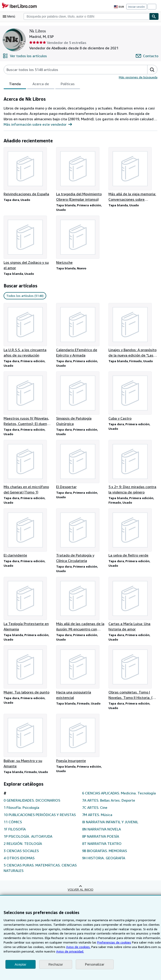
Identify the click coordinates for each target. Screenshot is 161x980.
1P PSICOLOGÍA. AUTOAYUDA (29, 845)
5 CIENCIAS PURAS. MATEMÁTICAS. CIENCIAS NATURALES (35, 877)
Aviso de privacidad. (68, 951)
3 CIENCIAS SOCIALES (23, 860)
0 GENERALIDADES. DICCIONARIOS (35, 804)
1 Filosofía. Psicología (21, 811)
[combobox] (86, 16)
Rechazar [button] (56, 964)
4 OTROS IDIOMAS (20, 867)
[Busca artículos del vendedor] (71, 70)
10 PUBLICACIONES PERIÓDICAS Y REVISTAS (34, 821)
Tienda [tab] (14, 85)
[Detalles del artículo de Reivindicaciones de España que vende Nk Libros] (28, 172)
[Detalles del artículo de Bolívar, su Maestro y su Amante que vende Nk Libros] (28, 745)
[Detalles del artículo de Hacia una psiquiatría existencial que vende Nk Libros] (81, 676)
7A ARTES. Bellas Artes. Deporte (109, 809)
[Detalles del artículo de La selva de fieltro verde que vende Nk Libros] (133, 535)
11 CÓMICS (13, 831)
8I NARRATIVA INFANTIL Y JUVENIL (112, 831)
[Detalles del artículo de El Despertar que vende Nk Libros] (81, 466)
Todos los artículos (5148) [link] (24, 296)
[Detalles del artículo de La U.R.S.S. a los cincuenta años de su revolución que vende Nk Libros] (28, 331)
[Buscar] (154, 16)
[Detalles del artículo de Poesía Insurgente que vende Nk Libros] (81, 742)
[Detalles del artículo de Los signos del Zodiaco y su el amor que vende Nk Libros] (28, 243)
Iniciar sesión (137, 7)
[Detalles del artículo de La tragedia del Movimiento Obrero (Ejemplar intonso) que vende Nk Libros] (81, 175)
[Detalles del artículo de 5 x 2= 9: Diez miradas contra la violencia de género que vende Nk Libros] (133, 469)
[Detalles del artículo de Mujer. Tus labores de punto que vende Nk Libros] (28, 673)
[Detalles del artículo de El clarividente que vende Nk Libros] (28, 535)
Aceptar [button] (21, 964)
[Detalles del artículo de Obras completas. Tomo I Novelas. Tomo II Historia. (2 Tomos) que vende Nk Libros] (133, 676)
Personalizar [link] (94, 964)
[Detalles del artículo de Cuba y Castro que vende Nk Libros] (133, 397)
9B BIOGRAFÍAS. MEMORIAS (107, 860)
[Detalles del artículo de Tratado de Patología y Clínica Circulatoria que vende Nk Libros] (81, 538)
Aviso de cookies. (76, 947)
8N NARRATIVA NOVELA (103, 838)
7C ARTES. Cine (95, 816)
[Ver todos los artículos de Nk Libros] (24, 56)
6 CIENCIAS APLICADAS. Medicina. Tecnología (111, 799)
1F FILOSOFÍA (16, 838)
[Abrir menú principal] (10, 16)
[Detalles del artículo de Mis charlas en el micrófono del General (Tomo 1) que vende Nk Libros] (28, 469)
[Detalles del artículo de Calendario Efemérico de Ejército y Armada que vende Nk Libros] (81, 331)
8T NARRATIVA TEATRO (102, 852)
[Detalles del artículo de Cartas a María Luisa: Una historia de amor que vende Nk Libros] (133, 607)
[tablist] (41, 84)
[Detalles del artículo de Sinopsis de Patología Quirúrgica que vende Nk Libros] (81, 400)
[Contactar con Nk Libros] (147, 56)
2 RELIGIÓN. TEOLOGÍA (24, 852)
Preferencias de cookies (112, 942)
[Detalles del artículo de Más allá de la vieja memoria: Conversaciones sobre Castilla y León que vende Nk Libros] (133, 175)
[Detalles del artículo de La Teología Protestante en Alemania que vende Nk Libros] (28, 607)
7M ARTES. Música (98, 824)
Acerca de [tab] (40, 85)
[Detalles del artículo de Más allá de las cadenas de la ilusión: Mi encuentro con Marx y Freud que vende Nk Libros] (81, 607)
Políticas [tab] (66, 85)
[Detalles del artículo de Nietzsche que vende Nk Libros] (81, 241)
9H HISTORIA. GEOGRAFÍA (105, 867)
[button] (152, 70)
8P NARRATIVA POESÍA (102, 845)
